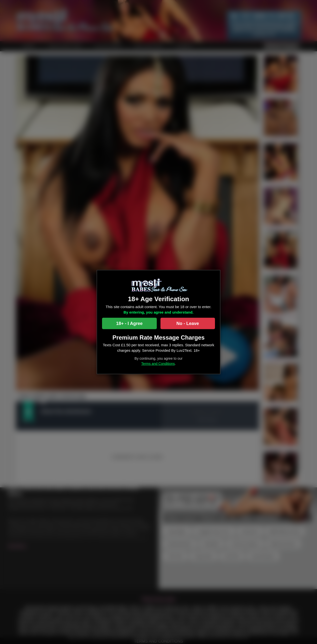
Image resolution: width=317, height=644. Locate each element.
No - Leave (188, 323)
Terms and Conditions (158, 363)
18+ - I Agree (129, 323)
